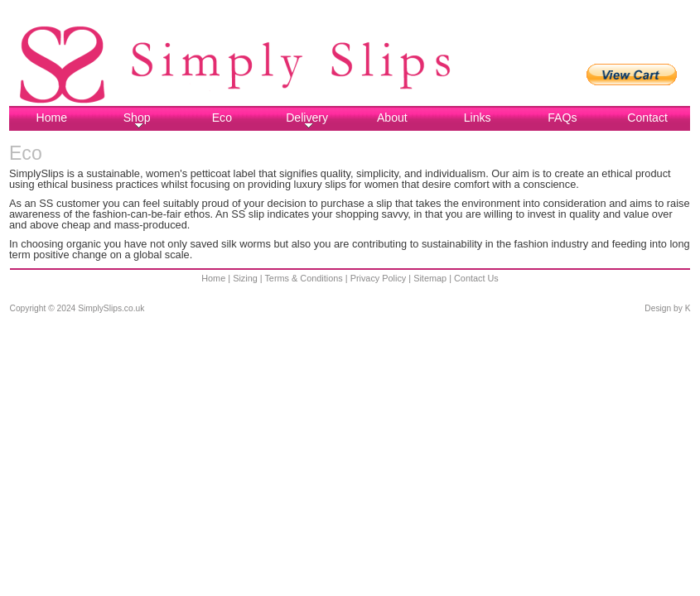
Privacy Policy (379, 278)
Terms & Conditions (303, 278)
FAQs (562, 118)
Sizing (245, 278)
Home (52, 118)
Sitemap (430, 278)
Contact (647, 118)
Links (478, 118)
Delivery (307, 120)
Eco (222, 118)
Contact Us (476, 278)
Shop (137, 120)
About (392, 118)
